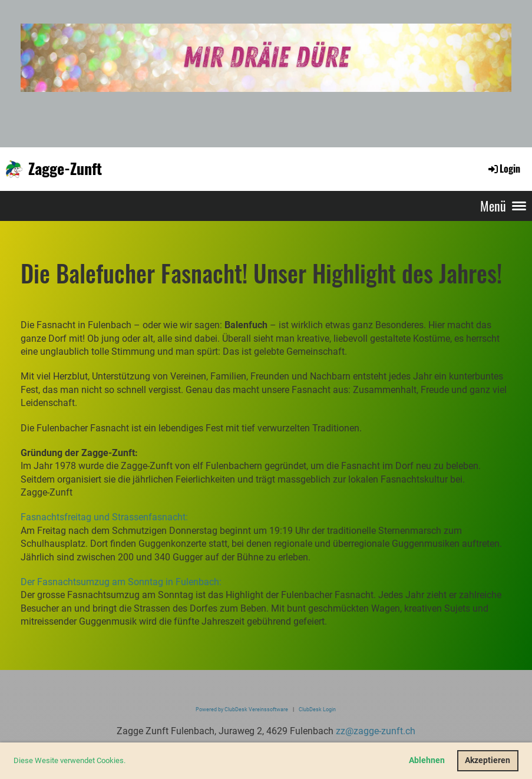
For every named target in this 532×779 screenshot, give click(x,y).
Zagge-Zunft (65, 169)
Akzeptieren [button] (488, 760)
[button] (129, 762)
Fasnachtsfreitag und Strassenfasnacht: (104, 517)
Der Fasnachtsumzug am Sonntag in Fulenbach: (121, 582)
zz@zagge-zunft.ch (376, 731)
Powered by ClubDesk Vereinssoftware (242, 709)
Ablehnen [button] (427, 760)
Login (503, 169)
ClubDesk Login (317, 709)
